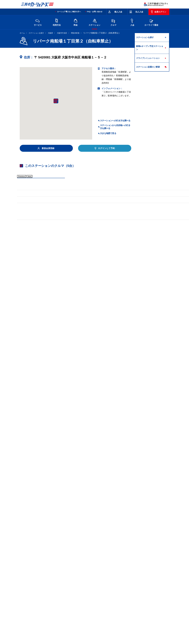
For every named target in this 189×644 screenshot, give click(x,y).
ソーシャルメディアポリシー (60, 636)
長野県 (66, 604)
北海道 (44, 600)
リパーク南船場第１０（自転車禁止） (38, 567)
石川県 (55, 604)
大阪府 (50, 33)
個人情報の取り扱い (126, 633)
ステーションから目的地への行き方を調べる (115, 127)
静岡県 (77, 604)
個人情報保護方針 (91, 633)
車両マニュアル (58, 257)
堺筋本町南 (75, 33)
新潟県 (143, 600)
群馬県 (88, 600)
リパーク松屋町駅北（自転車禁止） (36, 572)
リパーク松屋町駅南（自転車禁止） (74, 572)
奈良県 (132, 604)
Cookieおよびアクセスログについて (149, 633)
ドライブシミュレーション (148, 58)
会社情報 (53, 633)
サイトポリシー (39, 622)
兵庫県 (121, 604)
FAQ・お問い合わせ (95, 12)
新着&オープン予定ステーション (150, 48)
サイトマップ (111, 622)
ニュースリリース (75, 633)
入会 (132, 22)
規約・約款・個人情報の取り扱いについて (64, 622)
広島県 (44, 609)
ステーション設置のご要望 (148, 67)
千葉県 (110, 600)
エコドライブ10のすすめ (128, 622)
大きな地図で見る (108, 133)
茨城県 (66, 600)
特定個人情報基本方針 (108, 633)
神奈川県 (133, 600)
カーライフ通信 (151, 22)
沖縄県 (88, 609)
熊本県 (77, 609)
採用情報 (62, 633)
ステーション (94, 22)
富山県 (44, 604)
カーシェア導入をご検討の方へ (69, 12)
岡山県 (143, 604)
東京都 (121, 600)
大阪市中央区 (62, 33)
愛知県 (88, 604)
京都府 (99, 604)
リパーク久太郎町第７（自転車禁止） (79, 561)
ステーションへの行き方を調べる (115, 121)
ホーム (22, 33)
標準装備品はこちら (31, 257)
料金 (76, 22)
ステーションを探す (36, 33)
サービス (38, 22)
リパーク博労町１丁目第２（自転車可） (39, 561)
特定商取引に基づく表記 (93, 622)
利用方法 (57, 22)
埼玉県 (99, 600)
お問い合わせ (25, 622)
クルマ (113, 22)
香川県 (55, 609)
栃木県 (77, 600)
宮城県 (55, 600)
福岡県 (66, 609)
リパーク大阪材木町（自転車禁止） (76, 567)
